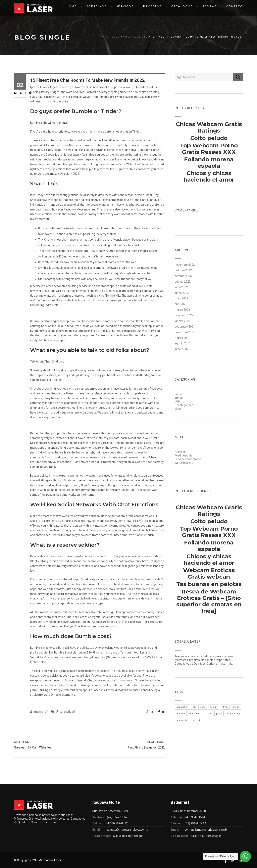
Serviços (125, 6)
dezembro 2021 (185, 327)
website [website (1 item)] (197, 720)
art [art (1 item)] (194, 707)
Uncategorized (136, 37)
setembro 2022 (184, 276)
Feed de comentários (188, 459)
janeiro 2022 (183, 321)
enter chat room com (117, 680)
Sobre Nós (96, 6)
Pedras (209, 6)
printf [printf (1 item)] (219, 714)
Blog (116, 37)
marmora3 (41, 712)
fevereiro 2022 (184, 315)
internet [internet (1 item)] (181, 714)
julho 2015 (181, 349)
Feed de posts (184, 455)
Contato (235, 6)
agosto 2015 (183, 343)
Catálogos (182, 6)
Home (72, 6)
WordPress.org (184, 463)
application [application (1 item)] (182, 707)
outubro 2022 (183, 270)
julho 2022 (181, 287)
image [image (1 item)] (236, 707)
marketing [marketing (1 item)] (195, 714)
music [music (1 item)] (208, 714)
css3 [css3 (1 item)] (203, 707)
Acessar (180, 452)
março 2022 (182, 310)
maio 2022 (181, 298)
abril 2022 (181, 304)
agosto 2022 (183, 282)
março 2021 (182, 338)
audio (178, 394)
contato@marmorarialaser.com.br (128, 830)
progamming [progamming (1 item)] (234, 714)
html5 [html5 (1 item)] (225, 707)
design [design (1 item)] (214, 707)
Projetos (152, 6)
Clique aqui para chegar (128, 836)
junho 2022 (182, 293)
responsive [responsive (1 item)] (182, 720)
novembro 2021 (185, 332)
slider (178, 401)
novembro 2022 (185, 265)
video (178, 409)
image (179, 398)
